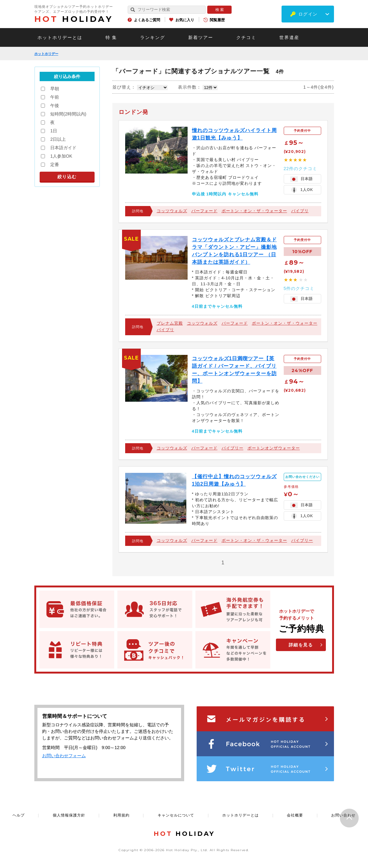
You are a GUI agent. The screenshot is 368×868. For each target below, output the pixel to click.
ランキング (153, 37)
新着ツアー (201, 37)
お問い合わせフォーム (64, 756)
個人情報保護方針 (69, 815)
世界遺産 (289, 37)
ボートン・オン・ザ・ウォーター (254, 211)
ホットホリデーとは (60, 37)
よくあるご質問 (147, 20)
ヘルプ (19, 815)
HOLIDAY (74, 19)
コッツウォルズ (172, 211)
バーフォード (204, 211)
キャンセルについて (176, 815)
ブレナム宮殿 (170, 323)
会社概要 (295, 815)
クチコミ (246, 37)
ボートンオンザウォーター (274, 448)
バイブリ (300, 211)
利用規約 (121, 815)
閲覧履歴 (217, 20)
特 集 (111, 37)
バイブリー (233, 448)
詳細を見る (301, 645)
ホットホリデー (46, 54)
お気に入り (185, 20)
